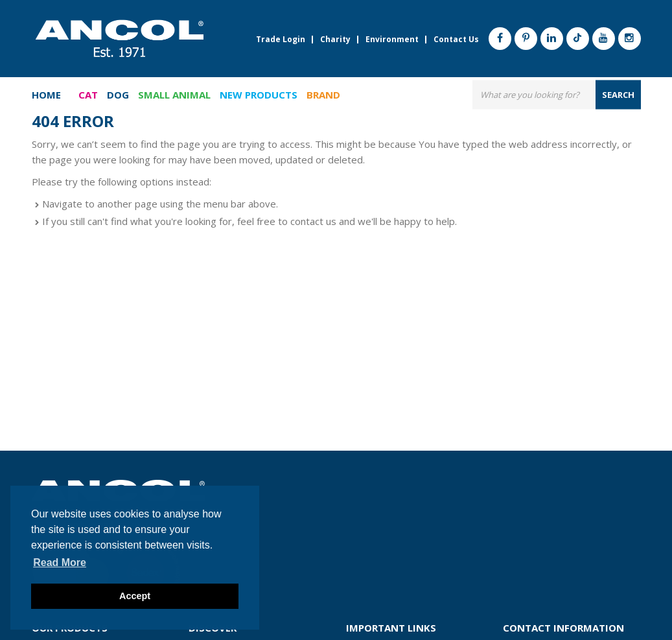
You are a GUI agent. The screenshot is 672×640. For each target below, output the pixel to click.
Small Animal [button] (174, 95)
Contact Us (456, 40)
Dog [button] (118, 95)
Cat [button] (88, 95)
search (618, 94)
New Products (259, 95)
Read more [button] (60, 563)
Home (46, 95)
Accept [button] (135, 596)
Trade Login (281, 40)
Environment (392, 40)
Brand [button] (323, 95)
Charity (335, 40)
